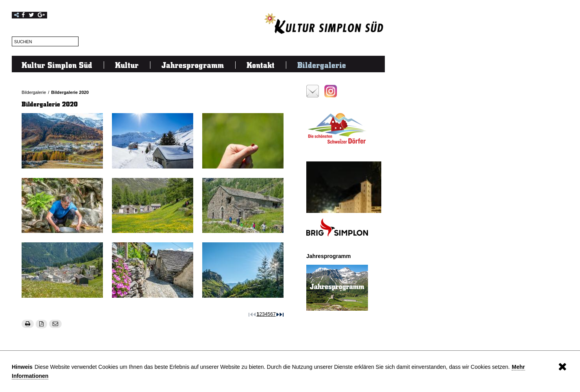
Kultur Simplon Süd (57, 65)
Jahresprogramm (193, 65)
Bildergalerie (322, 65)
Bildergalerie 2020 (70, 92)
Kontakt (261, 65)
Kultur (127, 65)
